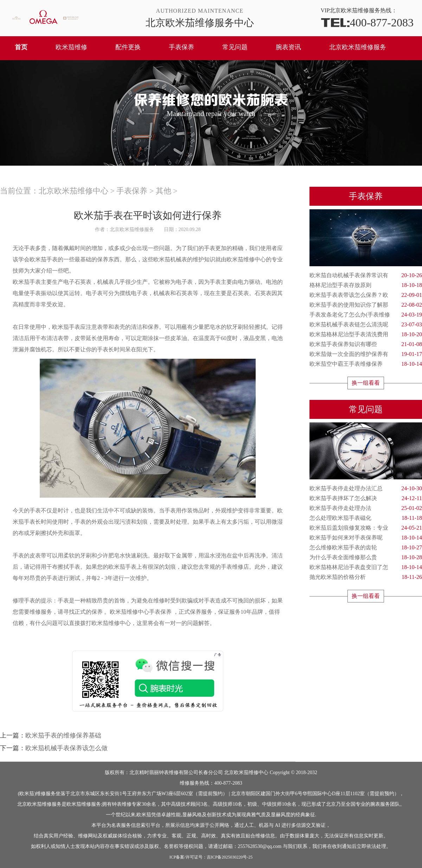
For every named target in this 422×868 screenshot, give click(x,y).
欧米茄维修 (71, 47)
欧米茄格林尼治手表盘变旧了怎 (366, 567)
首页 (21, 47)
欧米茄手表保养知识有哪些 (366, 344)
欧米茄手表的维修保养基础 (63, 735)
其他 (164, 191)
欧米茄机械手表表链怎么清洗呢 (366, 325)
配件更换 (128, 47)
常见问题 (235, 47)
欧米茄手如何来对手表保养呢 (366, 538)
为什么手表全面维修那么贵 (366, 557)
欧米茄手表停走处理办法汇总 (366, 489)
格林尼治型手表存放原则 (366, 285)
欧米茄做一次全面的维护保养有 (366, 354)
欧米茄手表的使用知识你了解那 (366, 305)
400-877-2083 (367, 22)
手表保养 (181, 47)
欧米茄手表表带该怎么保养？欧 (366, 295)
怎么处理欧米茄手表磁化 (366, 518)
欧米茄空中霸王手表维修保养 (366, 364)
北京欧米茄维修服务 (358, 47)
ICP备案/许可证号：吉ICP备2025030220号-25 (211, 857)
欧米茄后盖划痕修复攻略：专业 (366, 528)
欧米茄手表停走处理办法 (366, 508)
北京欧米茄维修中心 (73, 191)
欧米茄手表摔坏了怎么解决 (366, 498)
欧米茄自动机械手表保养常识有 (366, 275)
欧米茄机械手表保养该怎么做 (66, 748)
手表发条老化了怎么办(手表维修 (366, 315)
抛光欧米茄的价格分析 (366, 577)
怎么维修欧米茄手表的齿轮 (366, 548)
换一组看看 (366, 383)
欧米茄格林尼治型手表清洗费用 (366, 334)
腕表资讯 (288, 47)
